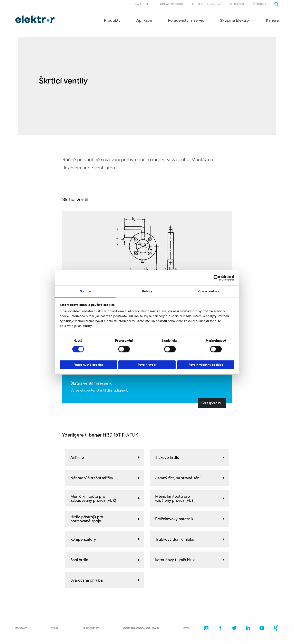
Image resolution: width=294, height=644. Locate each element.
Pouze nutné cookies (88, 365)
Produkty (112, 20)
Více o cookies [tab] (208, 291)
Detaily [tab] (147, 291)
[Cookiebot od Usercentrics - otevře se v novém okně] (217, 278)
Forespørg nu (212, 403)
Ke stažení (237, 4)
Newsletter (142, 4)
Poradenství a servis (186, 20)
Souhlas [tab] (86, 291)
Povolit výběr (147, 365)
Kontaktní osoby (171, 4)
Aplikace (144, 20)
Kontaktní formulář (207, 4)
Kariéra (272, 20)
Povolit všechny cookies (206, 365)
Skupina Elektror (235, 20)
